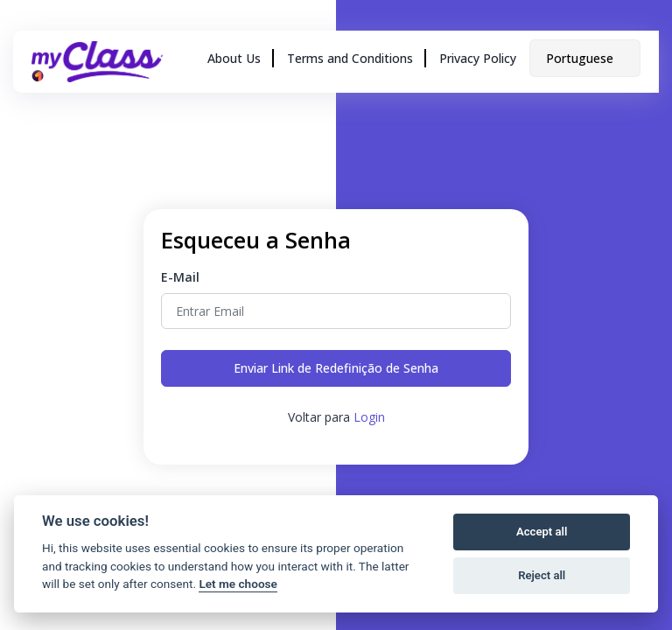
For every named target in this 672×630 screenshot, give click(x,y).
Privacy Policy (478, 58)
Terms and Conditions (350, 58)
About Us (234, 58)
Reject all (542, 575)
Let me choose (238, 584)
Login (369, 417)
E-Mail (180, 277)
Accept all (542, 532)
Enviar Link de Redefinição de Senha (336, 368)
